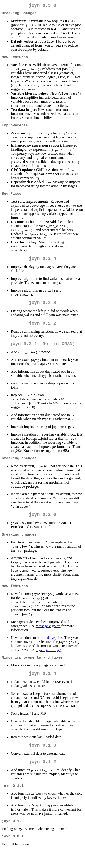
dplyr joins (55, 649)
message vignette (48, 638)
